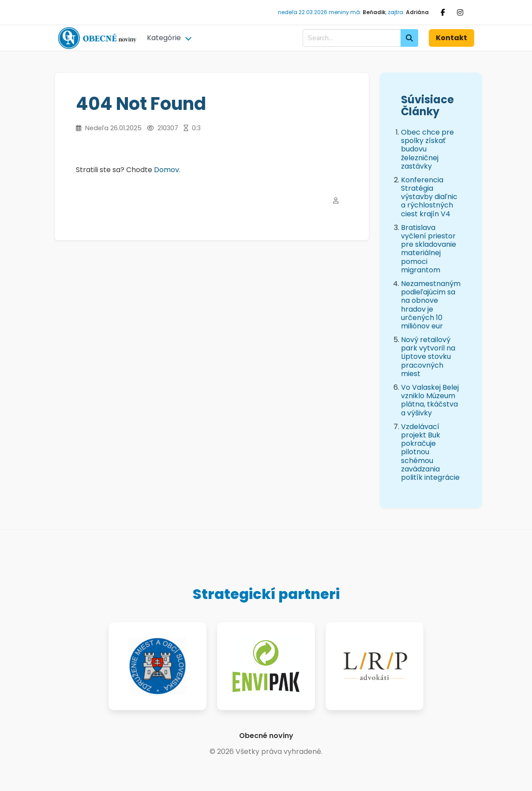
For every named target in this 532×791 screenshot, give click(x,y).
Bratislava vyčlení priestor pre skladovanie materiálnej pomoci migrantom (429, 249)
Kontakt (451, 38)
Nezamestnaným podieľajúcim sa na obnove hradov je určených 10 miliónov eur (431, 305)
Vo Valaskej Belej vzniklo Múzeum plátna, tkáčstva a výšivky (430, 400)
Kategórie (164, 38)
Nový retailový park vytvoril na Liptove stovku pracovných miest (428, 357)
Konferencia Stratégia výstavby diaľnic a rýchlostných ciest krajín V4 (429, 197)
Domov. (167, 170)
